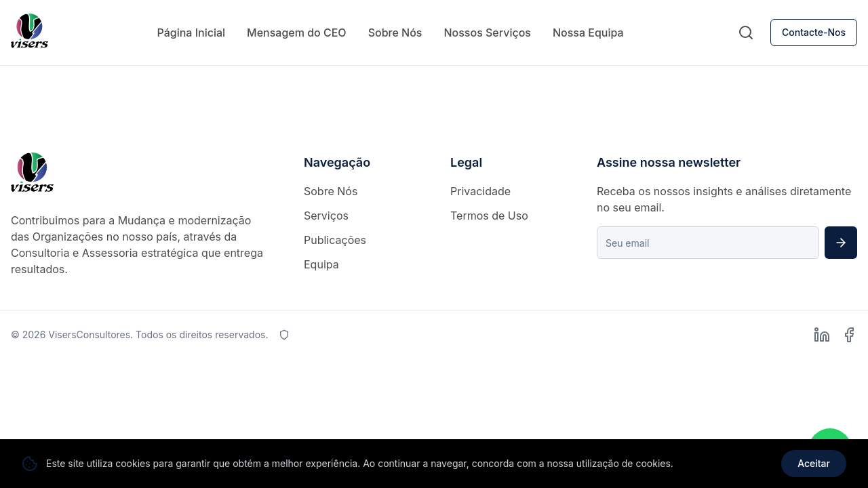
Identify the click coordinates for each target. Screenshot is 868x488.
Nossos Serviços (487, 33)
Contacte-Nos (814, 32)
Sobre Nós (395, 33)
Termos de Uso (489, 216)
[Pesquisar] (746, 33)
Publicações (335, 240)
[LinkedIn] (822, 335)
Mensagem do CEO (297, 33)
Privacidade (480, 191)
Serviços (326, 216)
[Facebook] (849, 335)
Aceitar (814, 463)
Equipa (321, 264)
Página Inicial (191, 33)
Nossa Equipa (588, 33)
